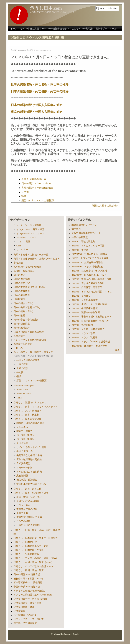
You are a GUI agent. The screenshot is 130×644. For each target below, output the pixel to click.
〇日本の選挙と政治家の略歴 (29, 332)
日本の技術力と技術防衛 (29, 472)
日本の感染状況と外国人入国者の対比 (37, 105)
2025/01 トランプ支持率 (84, 338)
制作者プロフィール (106, 29)
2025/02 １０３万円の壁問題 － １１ (92, 292)
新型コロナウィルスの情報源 (38, 200)
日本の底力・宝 (22, 283)
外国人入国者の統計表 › (105, 206)
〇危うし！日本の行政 (25, 542)
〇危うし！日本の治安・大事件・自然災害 (36, 538)
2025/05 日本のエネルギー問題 (88, 246)
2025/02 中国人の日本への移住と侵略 (91, 279)
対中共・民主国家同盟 (25, 623)
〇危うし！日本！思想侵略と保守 (31, 493)
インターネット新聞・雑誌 (30, 229)
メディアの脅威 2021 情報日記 (29, 591)
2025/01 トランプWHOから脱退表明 (91, 342)
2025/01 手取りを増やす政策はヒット (91, 317)
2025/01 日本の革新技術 (84, 300)
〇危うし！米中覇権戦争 (26, 554)
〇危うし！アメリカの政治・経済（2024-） (36, 558)
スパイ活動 (22, 443)
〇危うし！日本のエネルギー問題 (31, 546)
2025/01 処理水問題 (82, 325)
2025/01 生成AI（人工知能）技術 (89, 304)
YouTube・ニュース (26, 237)
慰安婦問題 (22, 476)
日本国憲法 (19, 299)
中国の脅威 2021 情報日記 (27, 587)
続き (117, 350)
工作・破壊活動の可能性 (29, 460)
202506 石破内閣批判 (83, 242)
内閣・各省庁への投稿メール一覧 (31, 255)
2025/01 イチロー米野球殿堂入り (89, 329)
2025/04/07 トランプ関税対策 (87, 267)
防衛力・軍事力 (25, 431)
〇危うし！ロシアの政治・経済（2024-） (35, 566)
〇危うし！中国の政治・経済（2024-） (34, 562)
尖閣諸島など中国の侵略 (29, 455)
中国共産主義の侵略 (27, 509)
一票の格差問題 (80, 237)
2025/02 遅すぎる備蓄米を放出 (88, 283)
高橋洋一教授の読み (24, 271)
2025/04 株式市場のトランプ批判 (89, 271)
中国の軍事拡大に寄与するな (31, 484)
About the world (24, 394)
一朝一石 (18, 348)
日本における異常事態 (28, 525)
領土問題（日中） (26, 435)
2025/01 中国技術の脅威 (84, 308)
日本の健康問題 (22, 295)
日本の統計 (22, 364)
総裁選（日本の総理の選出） (31, 423)
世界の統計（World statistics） (38, 188)
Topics (19, 398)
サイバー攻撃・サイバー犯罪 (31, 447)
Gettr (19, 246)
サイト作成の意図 (30, 29)
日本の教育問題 (22, 291)
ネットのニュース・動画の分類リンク (33, 352)
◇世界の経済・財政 (24, 607)
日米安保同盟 (23, 463)
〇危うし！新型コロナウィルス (30, 403)
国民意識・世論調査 (27, 480)
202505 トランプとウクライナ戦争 (90, 258)
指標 (24, 196)
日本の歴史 (19, 275)
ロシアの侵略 (23, 521)
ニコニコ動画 (23, 242)
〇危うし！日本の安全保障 (27, 419)
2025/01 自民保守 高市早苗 (87, 287)
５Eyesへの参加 (24, 468)
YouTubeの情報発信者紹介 (55, 29)
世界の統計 (22, 368)
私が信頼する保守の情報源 (27, 267)
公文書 (25, 192)
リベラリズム (23, 505)
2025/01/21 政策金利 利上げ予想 (89, 346)
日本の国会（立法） (24, 303)
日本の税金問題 (22, 324)
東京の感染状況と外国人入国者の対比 (37, 112)
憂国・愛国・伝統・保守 (29, 497)
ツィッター (22, 250)
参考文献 (18, 263)
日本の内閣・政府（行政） (27, 307)
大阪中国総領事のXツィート (86, 233)
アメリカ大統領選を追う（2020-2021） (34, 595)
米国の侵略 (22, 513)
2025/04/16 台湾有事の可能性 (87, 263)
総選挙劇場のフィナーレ (84, 225)
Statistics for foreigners (24, 386)
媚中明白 (76, 229)
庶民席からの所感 (23, 344)
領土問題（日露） (26, 439)
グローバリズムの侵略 (28, 501)
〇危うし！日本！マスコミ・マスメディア (36, 407)
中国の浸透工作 (25, 451)
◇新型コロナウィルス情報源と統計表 (33, 356)
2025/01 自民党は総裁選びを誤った (90, 321)
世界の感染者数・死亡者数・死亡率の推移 (40, 85)
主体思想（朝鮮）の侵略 (29, 517)
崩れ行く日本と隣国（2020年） (30, 579)
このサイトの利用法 (82, 29)
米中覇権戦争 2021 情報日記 (28, 583)
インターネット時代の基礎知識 (30, 340)
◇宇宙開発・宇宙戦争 (25, 615)
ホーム (14, 29)
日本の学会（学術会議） (26, 320)
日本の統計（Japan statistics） (38, 183)
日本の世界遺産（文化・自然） (30, 287)
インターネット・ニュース (30, 234)
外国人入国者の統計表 (34, 179)
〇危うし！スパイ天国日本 (27, 411)
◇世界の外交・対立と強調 (27, 603)
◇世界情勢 (19, 611)
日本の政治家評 (22, 328)
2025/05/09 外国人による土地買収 (89, 254)
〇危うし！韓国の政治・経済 (29, 570)
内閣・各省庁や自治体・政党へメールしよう (37, 259)
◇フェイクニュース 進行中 (29, 619)
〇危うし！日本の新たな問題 (29, 550)
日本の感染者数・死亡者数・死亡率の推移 (40, 91)
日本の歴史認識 (22, 279)
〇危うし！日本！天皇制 (26, 415)
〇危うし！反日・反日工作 (27, 489)
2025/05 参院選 (80, 250)
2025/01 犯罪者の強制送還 (86, 313)
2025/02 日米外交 (81, 296)
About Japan (22, 390)
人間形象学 (19, 336)
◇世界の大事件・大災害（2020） (31, 599)
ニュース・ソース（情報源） (29, 225)
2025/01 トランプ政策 (83, 333)
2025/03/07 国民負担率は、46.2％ (89, 275)
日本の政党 (19, 316)
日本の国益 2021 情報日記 (27, 575)
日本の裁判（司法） (24, 311)
